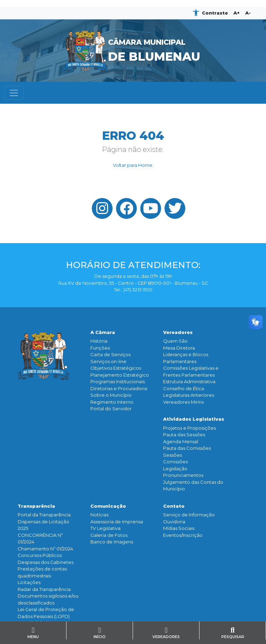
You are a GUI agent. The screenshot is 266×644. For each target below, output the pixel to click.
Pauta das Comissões (187, 448)
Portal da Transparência (44, 515)
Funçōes (100, 348)
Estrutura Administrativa (189, 381)
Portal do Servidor (111, 409)
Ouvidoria (174, 522)
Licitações (29, 582)
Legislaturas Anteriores (189, 395)
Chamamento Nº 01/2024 (45, 549)
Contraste (215, 13)
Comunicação (108, 506)
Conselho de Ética (184, 388)
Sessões (172, 455)
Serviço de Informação (189, 515)
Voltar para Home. (133, 165)
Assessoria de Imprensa (117, 522)
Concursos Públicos (40, 555)
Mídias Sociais (179, 528)
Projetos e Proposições (189, 428)
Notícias (99, 515)
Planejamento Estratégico (120, 375)
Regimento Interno (112, 402)
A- (248, 13)
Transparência (36, 506)
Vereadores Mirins (183, 402)
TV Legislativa (105, 528)
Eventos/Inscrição (183, 535)
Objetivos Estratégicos (116, 368)
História (99, 341)
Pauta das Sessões (184, 435)
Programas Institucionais (118, 381)
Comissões (175, 462)
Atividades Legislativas (194, 419)
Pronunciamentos (183, 475)
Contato (174, 506)
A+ (237, 13)
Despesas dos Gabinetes (46, 562)
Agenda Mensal (181, 441)
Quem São (175, 341)
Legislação (175, 469)
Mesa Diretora (179, 348)
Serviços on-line (108, 361)
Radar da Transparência (44, 589)
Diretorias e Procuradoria (119, 388)
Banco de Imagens (112, 542)
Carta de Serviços (110, 354)
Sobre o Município (111, 395)
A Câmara (103, 332)
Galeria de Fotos (109, 535)
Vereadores (178, 332)
